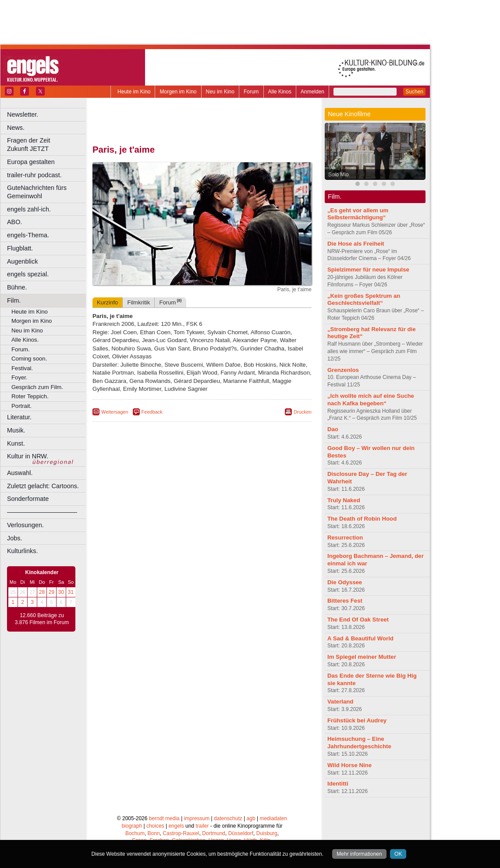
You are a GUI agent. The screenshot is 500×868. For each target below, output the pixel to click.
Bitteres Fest (345, 601)
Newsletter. (23, 114)
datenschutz (228, 818)
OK (398, 854)
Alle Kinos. (25, 340)
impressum (197, 818)
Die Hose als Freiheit (356, 244)
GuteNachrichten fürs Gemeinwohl (37, 192)
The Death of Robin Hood (362, 519)
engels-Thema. (28, 235)
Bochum (135, 833)
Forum (251, 92)
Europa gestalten (31, 162)
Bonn (154, 833)
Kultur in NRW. (28, 456)
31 (71, 592)
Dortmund (214, 833)
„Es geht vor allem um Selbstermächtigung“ (358, 214)
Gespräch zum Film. (37, 387)
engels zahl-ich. (29, 209)
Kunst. (16, 443)
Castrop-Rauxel (181, 833)
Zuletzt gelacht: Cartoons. (43, 486)
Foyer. (20, 377)
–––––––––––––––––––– (42, 512)
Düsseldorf (241, 833)
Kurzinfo (107, 302)
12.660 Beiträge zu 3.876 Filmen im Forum (42, 619)
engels (176, 826)
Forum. (21, 349)
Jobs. (14, 538)
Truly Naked (344, 500)
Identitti (338, 784)
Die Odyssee (345, 582)
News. (16, 128)
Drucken (303, 412)
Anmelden (312, 92)
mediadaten (273, 818)
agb (251, 818)
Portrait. (21, 406)
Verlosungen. (25, 525)
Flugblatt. (20, 248)
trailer (202, 826)
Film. (14, 300)
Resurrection (345, 538)
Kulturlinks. (22, 551)
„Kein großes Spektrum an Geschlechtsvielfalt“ (364, 300)
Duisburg (267, 833)
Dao (333, 429)
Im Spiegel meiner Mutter (362, 657)
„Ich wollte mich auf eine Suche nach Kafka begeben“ (371, 400)
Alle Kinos (280, 92)
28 (42, 592)
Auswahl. (20, 473)
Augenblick (22, 261)
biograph (132, 826)
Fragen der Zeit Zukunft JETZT (48, 145)
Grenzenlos (343, 370)
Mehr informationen (359, 854)
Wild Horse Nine (349, 765)
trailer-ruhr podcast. (34, 175)
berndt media (164, 818)
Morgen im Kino (178, 92)
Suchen (414, 92)
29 (51, 592)
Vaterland (340, 702)
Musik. (16, 430)
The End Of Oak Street (358, 620)
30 (61, 592)
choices (155, 826)
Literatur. (19, 417)
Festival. (22, 368)
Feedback (152, 412)
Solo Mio (339, 175)
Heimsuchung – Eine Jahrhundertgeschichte (359, 743)
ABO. (14, 222)
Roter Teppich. (30, 396)
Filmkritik (138, 302)
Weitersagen (115, 412)
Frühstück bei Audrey (357, 720)
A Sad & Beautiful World (360, 638)
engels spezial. (28, 274)
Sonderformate (28, 499)
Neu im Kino (220, 92)
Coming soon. (29, 359)
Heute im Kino (134, 92)
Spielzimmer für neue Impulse (368, 270)
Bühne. (17, 287)
